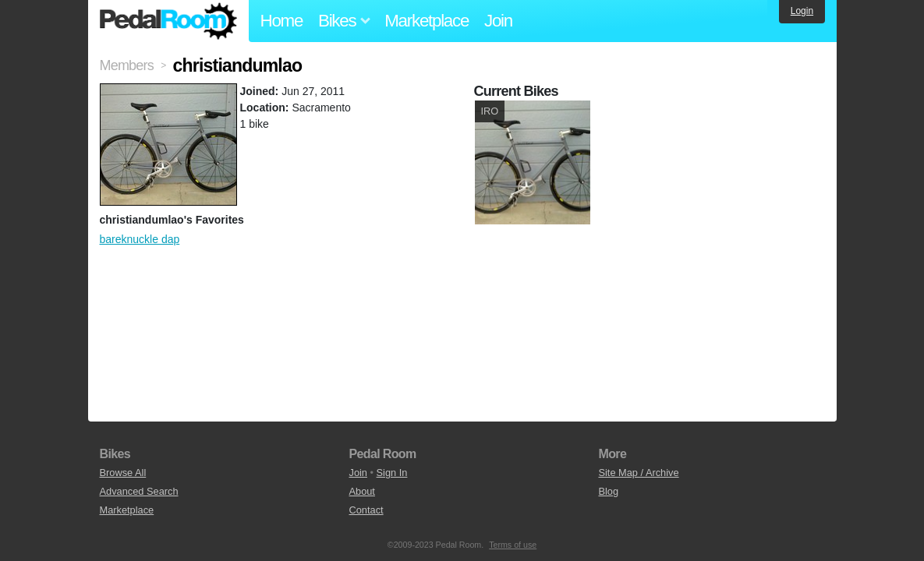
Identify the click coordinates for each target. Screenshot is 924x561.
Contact (366, 510)
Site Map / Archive (638, 473)
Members (127, 65)
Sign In (392, 473)
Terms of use (513, 545)
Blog (608, 491)
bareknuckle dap (140, 239)
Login (802, 11)
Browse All (123, 473)
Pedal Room (168, 21)
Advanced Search (139, 491)
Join (498, 21)
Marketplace (427, 21)
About (361, 491)
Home (282, 21)
